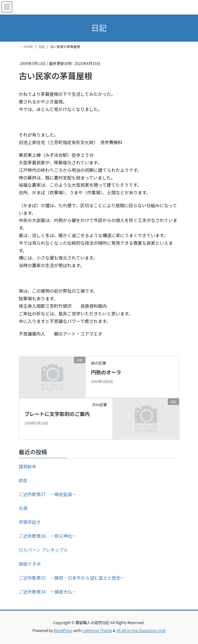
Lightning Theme (97, 630)
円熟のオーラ (106, 372)
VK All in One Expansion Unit (141, 630)
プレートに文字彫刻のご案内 (57, 414)
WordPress (63, 630)
